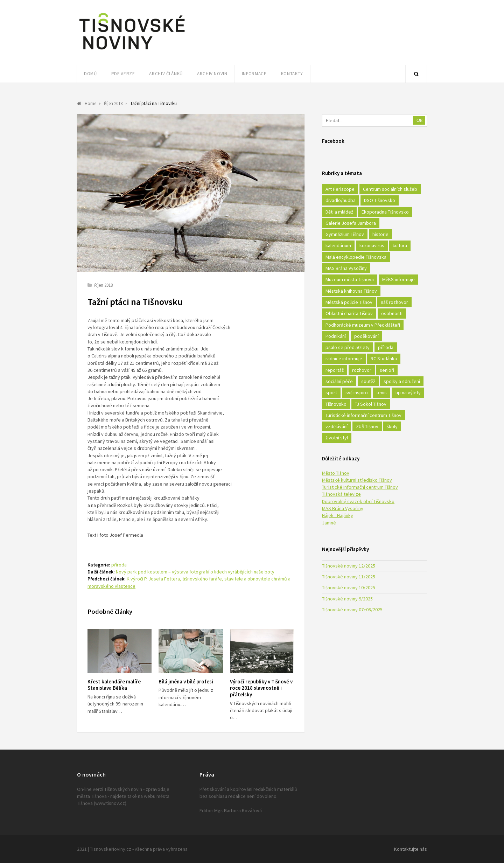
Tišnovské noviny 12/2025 (349, 566)
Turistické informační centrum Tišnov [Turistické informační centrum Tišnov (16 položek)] (363, 415)
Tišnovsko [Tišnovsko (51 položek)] (336, 404)
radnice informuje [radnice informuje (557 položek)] (344, 359)
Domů (90, 74)
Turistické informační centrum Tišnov (360, 487)
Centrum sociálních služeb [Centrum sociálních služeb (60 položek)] (390, 189)
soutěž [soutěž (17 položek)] (368, 381)
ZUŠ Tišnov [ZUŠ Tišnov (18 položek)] (367, 426)
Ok (419, 120)
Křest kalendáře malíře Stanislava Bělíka (114, 685)
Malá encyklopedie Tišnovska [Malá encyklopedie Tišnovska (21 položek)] (356, 257)
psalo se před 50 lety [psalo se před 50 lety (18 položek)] (348, 347)
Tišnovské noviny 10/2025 (349, 587)
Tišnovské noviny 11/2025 (349, 577)
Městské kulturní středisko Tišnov (357, 480)
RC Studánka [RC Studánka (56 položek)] (384, 359)
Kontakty (292, 74)
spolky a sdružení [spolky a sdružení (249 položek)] (402, 381)
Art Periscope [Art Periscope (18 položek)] (340, 189)
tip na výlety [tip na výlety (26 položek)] (408, 392)
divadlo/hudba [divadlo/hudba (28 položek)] (341, 200)
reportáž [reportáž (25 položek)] (335, 370)
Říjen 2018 (103, 285)
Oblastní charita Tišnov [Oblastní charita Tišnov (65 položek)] (349, 313)
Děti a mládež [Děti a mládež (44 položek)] (339, 212)
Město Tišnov (336, 473)
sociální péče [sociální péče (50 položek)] (339, 381)
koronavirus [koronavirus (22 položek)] (372, 245)
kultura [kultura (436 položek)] (400, 245)
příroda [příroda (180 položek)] (386, 347)
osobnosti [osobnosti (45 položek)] (392, 313)
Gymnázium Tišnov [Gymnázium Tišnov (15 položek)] (345, 234)
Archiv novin (212, 74)
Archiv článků (166, 74)
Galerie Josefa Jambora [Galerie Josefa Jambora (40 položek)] (351, 223)
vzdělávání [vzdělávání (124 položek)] (337, 426)
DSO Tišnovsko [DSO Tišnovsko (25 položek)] (380, 200)
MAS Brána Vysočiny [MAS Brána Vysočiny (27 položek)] (346, 268)
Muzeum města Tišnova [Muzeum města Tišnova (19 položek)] (350, 279)
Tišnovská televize (341, 494)
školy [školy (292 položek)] (392, 426)
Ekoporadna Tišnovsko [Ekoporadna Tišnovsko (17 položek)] (385, 212)
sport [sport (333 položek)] (331, 392)
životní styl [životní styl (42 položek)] (337, 438)
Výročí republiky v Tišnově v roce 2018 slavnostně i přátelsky (261, 688)
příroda (119, 565)
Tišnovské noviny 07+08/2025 (352, 610)
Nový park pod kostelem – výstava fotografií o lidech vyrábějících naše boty (195, 572)
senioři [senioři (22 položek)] (387, 370)
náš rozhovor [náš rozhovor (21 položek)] (394, 302)
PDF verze (123, 74)
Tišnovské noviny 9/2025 (347, 599)
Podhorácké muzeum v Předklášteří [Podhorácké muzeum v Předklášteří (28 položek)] (363, 325)
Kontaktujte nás (411, 849)
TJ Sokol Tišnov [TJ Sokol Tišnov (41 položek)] (371, 404)
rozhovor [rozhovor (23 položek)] (362, 370)
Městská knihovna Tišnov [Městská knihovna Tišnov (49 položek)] (351, 291)
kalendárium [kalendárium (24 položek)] (338, 245)
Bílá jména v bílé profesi (186, 681)
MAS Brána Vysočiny (343, 508)
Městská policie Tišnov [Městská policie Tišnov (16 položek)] (349, 302)
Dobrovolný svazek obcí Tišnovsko (358, 501)
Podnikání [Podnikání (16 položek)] (336, 336)
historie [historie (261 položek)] (380, 234)
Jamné (329, 523)
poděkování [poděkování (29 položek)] (366, 336)
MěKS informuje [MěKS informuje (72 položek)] (398, 279)
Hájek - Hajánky (338, 515)
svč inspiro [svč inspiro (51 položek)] (357, 392)
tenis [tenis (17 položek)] (381, 392)
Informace (254, 74)
